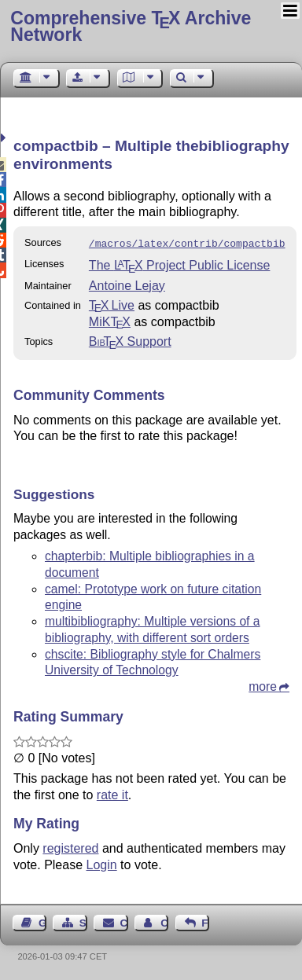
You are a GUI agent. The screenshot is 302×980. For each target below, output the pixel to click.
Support (130, 340)
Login (102, 863)
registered (70, 847)
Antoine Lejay (127, 284)
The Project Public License (180, 264)
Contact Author (164, 921)
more (263, 685)
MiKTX (110, 320)
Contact (124, 921)
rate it (112, 793)
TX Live (112, 304)
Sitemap (83, 921)
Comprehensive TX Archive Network (131, 26)
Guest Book (42, 921)
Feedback (205, 921)
